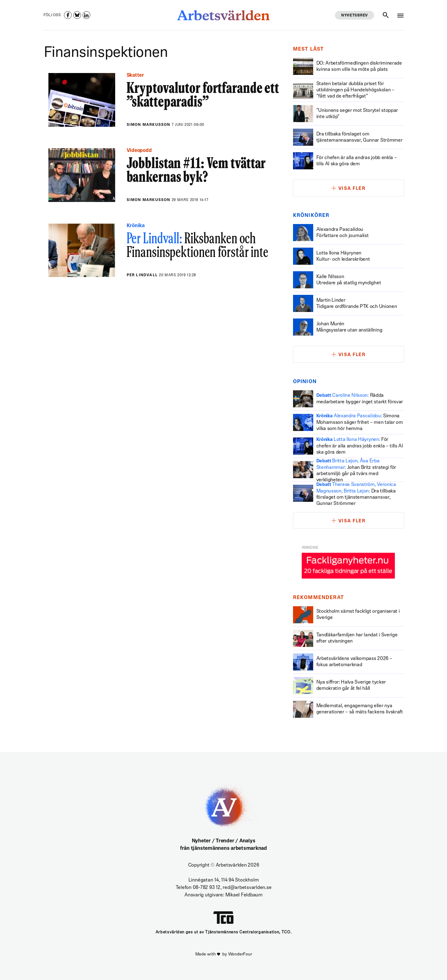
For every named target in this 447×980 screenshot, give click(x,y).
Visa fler (352, 189)
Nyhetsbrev (354, 16)
